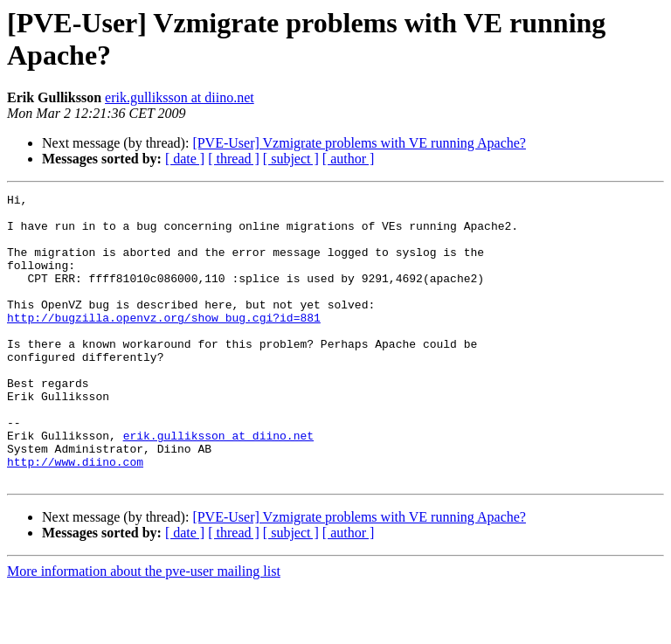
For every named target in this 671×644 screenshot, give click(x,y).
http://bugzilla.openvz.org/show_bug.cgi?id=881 (164, 343)
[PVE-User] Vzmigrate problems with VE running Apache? (359, 143)
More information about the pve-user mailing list (144, 629)
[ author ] (349, 159)
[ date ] (185, 159)
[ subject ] (291, 159)
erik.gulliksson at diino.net (180, 97)
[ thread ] (234, 159)
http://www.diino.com (75, 516)
